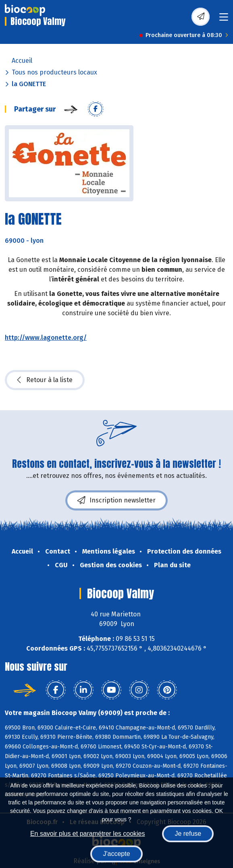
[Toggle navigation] (224, 20)
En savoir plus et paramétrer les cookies (88, 834)
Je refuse (188, 834)
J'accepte (116, 854)
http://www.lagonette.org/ (46, 338)
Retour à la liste (45, 380)
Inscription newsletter (116, 500)
